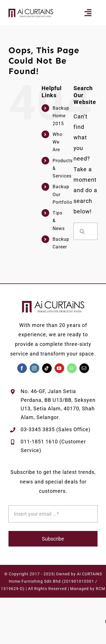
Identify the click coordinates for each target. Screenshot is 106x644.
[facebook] (22, 368)
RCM (100, 589)
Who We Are (58, 142)
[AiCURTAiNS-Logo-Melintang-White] (31, 12)
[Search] (82, 231)
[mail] (84, 368)
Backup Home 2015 (61, 116)
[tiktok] (47, 368)
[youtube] (59, 368)
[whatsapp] (72, 368)
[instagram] (34, 368)
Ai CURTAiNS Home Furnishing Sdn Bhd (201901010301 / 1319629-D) (51, 581)
